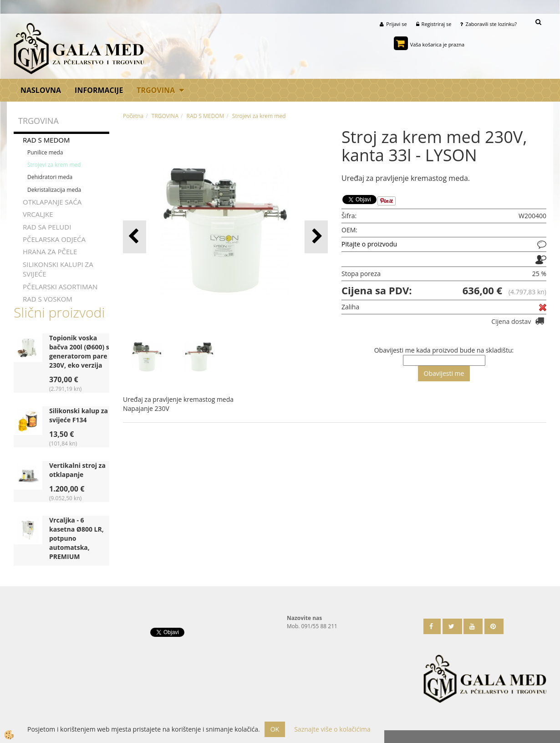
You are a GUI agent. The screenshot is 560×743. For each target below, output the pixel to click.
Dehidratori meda (50, 177)
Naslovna (41, 90)
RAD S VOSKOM (48, 299)
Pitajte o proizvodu (369, 244)
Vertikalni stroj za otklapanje (77, 470)
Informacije (99, 90)
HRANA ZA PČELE (50, 251)
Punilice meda (45, 152)
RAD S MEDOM (46, 140)
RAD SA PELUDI (47, 226)
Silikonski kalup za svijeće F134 (79, 415)
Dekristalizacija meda (54, 189)
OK (275, 729)
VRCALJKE (38, 214)
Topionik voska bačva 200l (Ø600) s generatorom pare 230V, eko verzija (79, 351)
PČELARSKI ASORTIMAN (60, 287)
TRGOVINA (156, 90)
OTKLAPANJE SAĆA (52, 202)
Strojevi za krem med (54, 165)
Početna (133, 116)
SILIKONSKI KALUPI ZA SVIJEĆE (58, 269)
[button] (316, 237)
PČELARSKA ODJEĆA (54, 239)
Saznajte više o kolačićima (332, 729)
